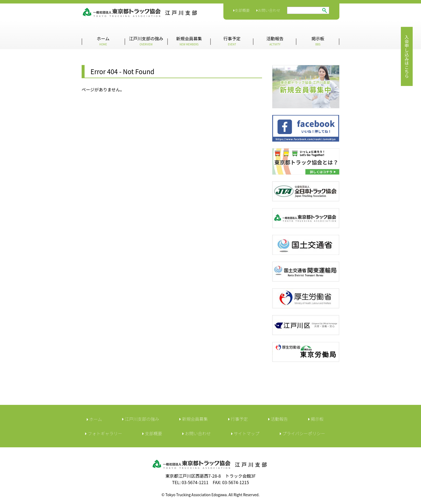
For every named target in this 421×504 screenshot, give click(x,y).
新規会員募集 (189, 41)
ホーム (103, 41)
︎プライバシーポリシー (302, 433)
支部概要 (242, 10)
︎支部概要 (152, 433)
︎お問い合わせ (197, 433)
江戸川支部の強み (146, 41)
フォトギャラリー (104, 433)
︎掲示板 (316, 419)
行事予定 (232, 41)
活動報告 (275, 41)
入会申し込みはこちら (407, 56)
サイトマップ (245, 433)
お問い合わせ (268, 10)
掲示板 (318, 41)
